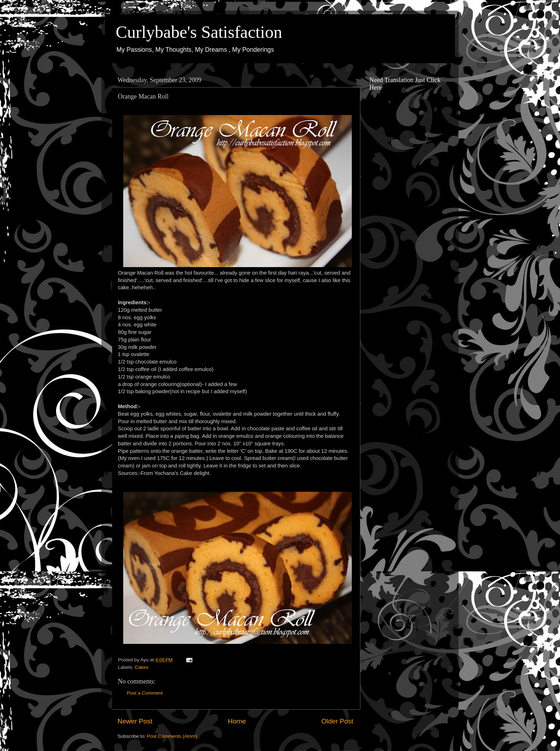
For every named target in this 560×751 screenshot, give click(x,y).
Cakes (141, 667)
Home (237, 721)
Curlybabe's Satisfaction (199, 32)
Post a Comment (145, 693)
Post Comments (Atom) (172, 736)
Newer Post (135, 721)
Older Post (337, 721)
